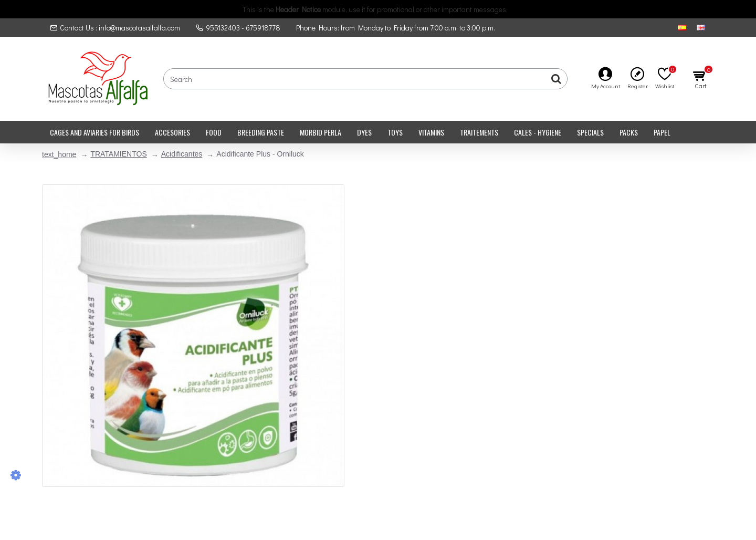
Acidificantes (182, 154)
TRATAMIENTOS (118, 154)
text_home (59, 154)
